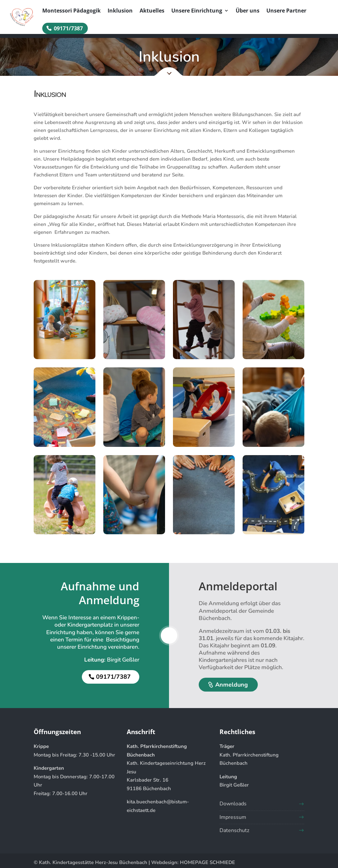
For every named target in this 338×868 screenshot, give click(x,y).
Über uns (248, 11)
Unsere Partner (286, 11)
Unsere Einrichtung (197, 11)
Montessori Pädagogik (71, 11)
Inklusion (120, 11)
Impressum (233, 817)
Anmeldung (232, 685)
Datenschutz (234, 830)
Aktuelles (152, 11)
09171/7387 (68, 28)
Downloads (233, 804)
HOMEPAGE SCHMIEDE (207, 862)
